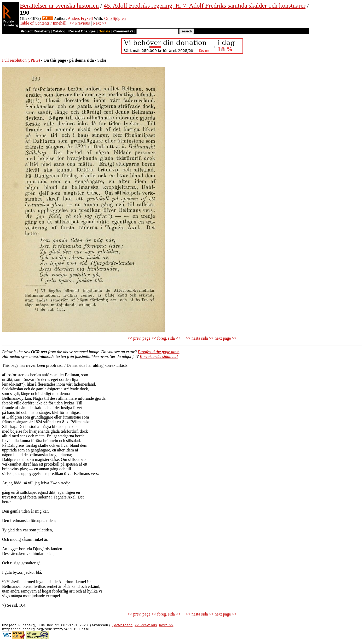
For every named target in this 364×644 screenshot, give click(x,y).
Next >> (100, 23)
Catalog (59, 31)
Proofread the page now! (158, 352)
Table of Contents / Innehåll (43, 23)
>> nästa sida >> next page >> (211, 338)
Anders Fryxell (80, 18)
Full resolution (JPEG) (21, 60)
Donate (104, 31)
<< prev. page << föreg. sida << (154, 338)
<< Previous (80, 23)
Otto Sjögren (115, 18)
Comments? (123, 31)
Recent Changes (82, 31)
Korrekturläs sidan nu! (159, 356)
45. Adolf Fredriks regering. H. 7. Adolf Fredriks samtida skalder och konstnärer (205, 5)
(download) (122, 626)
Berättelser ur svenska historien (59, 5)
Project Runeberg (35, 31)
